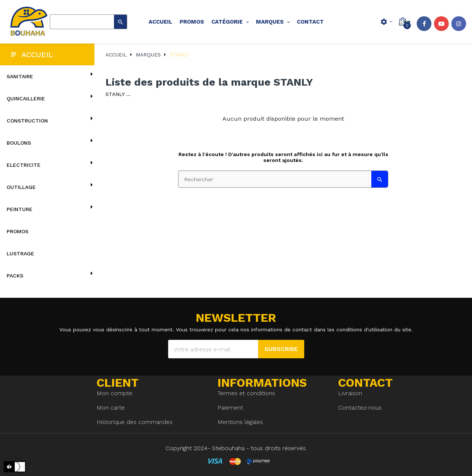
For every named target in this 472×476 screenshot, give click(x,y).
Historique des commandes (135, 422)
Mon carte (111, 408)
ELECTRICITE (24, 165)
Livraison (350, 393)
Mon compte (114, 393)
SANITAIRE (20, 76)
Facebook (424, 24)
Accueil (37, 55)
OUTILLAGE (21, 187)
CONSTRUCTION (27, 121)
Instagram (459, 24)
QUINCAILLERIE (26, 99)
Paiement (230, 408)
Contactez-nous (360, 408)
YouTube (441, 24)
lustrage (20, 253)
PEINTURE (20, 209)
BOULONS (19, 143)
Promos (18, 231)
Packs (15, 276)
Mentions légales (240, 422)
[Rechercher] (88, 22)
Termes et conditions (246, 393)
